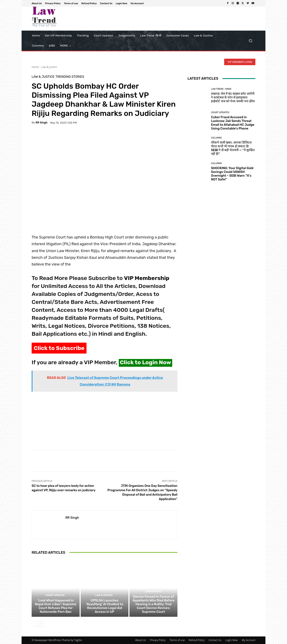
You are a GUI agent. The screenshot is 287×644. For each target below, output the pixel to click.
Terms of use (177, 640)
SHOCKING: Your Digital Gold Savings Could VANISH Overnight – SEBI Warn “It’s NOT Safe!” (232, 174)
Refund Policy (197, 640)
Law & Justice (49, 67)
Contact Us (215, 640)
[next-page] (41, 624)
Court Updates (55, 595)
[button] (250, 41)
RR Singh (42, 122)
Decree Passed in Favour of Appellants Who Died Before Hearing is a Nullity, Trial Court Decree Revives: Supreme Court (153, 604)
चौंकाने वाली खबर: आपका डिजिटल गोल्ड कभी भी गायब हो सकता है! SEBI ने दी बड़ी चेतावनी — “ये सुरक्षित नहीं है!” (233, 148)
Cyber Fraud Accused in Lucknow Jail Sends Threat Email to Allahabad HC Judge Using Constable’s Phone (233, 123)
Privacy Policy (158, 640)
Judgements (153, 592)
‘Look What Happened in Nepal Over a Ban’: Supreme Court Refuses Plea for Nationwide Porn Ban (56, 606)
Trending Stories (70, 77)
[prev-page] (34, 624)
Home (35, 67)
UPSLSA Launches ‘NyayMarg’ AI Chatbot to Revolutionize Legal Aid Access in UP (105, 606)
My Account (249, 640)
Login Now (232, 640)
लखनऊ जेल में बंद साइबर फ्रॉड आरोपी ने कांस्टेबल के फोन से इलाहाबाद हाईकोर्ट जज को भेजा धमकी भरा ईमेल (233, 97)
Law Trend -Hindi (221, 89)
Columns (216, 138)
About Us (140, 640)
